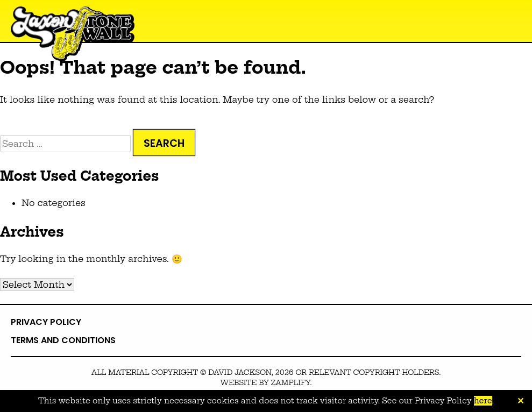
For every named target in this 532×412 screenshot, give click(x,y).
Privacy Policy (46, 322)
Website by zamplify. (266, 382)
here (483, 401)
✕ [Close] (520, 401)
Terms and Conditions (63, 340)
